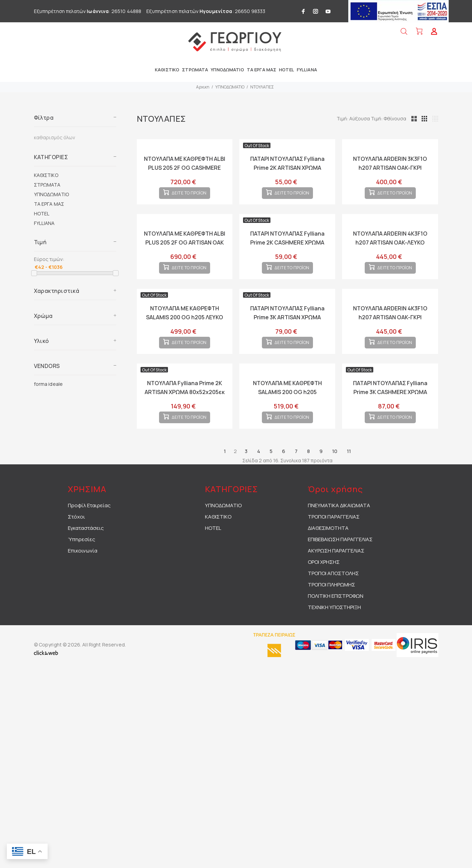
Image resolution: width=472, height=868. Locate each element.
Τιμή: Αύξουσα (386, 118)
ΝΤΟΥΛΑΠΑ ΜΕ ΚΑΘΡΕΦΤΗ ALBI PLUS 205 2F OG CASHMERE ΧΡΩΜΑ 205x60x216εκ (185, 168)
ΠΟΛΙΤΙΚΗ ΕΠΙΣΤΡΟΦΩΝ (336, 618)
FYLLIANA (44, 223)
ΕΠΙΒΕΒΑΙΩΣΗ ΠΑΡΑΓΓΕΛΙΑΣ (340, 561)
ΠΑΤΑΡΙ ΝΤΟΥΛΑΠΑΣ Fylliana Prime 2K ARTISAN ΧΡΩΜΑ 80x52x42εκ (287, 168)
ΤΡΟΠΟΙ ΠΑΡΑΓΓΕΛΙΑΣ (334, 539)
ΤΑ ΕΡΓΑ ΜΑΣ (49, 204)
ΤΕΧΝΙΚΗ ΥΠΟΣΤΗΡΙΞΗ (334, 629)
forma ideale (49, 384)
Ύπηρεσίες (82, 561)
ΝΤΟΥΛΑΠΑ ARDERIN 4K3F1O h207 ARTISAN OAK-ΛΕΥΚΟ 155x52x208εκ (390, 248)
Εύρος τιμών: (49, 259)
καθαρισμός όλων (55, 137)
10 (335, 473)
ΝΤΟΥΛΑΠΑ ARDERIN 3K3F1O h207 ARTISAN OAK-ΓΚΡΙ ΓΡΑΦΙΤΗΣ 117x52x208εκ (390, 168)
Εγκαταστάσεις (86, 550)
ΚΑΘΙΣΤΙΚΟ (46, 175)
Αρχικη (203, 87)
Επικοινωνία (83, 573)
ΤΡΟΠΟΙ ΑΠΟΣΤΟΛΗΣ (333, 595)
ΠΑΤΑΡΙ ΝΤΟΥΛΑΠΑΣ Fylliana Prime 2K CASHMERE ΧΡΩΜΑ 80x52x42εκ (287, 248)
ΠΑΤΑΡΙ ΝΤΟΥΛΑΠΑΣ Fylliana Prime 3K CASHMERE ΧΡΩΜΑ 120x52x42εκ (390, 408)
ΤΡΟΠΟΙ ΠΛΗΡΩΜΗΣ (331, 607)
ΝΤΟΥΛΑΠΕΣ (262, 87)
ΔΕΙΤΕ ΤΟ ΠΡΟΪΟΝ (189, 199)
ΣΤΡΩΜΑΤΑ (47, 185)
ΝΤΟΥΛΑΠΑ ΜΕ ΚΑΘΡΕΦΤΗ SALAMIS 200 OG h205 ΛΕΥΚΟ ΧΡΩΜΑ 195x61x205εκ (185, 328)
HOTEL (42, 213)
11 (349, 473)
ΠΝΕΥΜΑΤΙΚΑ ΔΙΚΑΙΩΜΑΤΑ (339, 527)
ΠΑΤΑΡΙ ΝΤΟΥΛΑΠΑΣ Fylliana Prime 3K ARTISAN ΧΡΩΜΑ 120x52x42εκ (287, 328)
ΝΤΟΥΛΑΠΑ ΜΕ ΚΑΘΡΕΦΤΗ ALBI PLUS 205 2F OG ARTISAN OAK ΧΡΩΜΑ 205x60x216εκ (185, 248)
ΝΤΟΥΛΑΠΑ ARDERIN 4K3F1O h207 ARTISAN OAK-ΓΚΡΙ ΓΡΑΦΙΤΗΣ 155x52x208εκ (390, 328)
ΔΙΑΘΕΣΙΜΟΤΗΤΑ (328, 550)
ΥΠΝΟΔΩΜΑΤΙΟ (230, 87)
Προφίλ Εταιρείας (89, 527)
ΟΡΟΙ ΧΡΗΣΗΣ (324, 584)
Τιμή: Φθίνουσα (420, 118)
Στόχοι (76, 539)
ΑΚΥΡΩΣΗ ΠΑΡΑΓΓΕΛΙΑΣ (336, 573)
